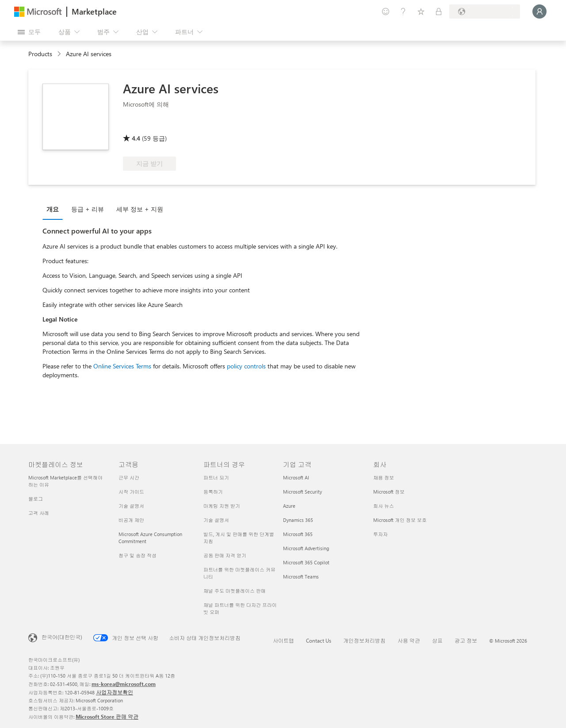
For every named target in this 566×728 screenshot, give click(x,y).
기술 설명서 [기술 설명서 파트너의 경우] (216, 520)
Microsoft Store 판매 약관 (107, 717)
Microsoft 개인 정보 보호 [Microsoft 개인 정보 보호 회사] (400, 520)
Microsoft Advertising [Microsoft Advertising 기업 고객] (306, 548)
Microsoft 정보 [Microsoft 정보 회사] (389, 492)
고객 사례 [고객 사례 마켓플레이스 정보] (39, 513)
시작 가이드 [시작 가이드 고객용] (131, 492)
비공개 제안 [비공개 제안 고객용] (131, 520)
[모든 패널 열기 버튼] (29, 32)
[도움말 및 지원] (403, 11)
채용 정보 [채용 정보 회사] (384, 477)
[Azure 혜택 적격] (159, 126)
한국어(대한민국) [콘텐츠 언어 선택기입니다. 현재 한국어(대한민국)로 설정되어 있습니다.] (62, 637)
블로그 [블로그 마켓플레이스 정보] (36, 499)
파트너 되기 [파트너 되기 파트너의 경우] (216, 477)
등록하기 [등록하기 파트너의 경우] (213, 492)
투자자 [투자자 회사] (381, 534)
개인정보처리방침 (364, 640)
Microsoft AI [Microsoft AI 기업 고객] (296, 477)
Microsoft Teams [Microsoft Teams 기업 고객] (301, 577)
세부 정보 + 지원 (140, 209)
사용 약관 (409, 640)
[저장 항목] (421, 11)
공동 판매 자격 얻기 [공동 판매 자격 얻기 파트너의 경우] (225, 555)
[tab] (55, 209)
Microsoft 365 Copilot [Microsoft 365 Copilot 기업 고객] (306, 562)
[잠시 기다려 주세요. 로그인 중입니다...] (539, 11)
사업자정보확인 (115, 692)
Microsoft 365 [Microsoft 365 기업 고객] (298, 534)
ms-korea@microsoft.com (124, 684)
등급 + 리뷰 (88, 209)
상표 (437, 640)
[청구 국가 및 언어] (485, 11)
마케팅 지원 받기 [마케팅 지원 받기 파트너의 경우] (222, 506)
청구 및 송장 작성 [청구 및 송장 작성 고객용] (138, 555)
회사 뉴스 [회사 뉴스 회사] (384, 506)
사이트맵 (283, 640)
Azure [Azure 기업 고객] (289, 506)
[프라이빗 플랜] (439, 11)
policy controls (246, 366)
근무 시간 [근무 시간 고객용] (129, 477)
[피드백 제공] (386, 11)
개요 (53, 209)
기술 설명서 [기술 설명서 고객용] (131, 506)
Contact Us (319, 640)
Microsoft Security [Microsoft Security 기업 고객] (302, 492)
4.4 (136, 138)
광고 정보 (466, 640)
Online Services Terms (122, 366)
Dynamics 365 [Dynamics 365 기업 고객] (298, 520)
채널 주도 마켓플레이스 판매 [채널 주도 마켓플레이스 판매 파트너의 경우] (235, 591)
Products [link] (40, 54)
